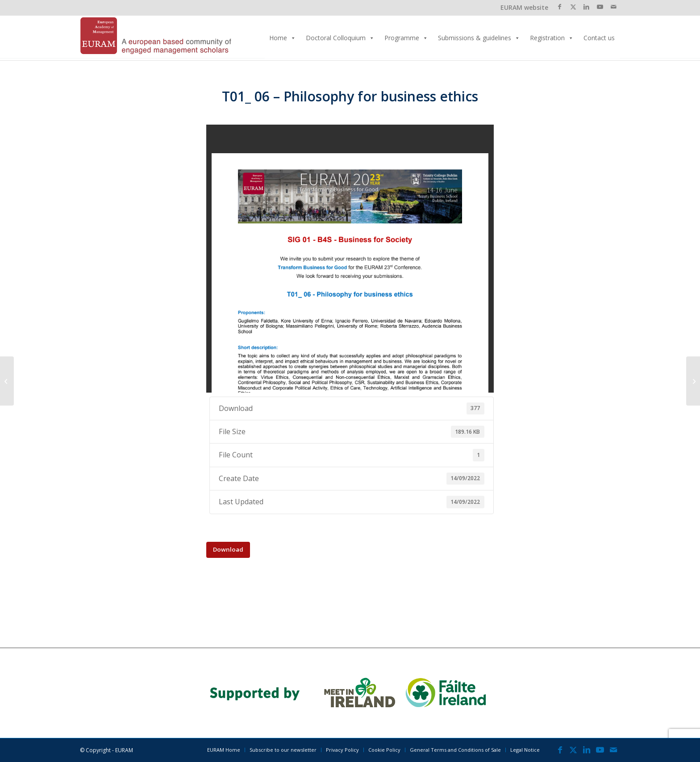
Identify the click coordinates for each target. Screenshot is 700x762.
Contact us (599, 38)
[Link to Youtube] (600, 7)
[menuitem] (224, 750)
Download (228, 549)
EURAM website (524, 7)
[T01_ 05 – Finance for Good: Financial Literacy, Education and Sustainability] (7, 381)
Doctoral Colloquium (340, 38)
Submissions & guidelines (479, 38)
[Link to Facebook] (560, 7)
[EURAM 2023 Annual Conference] (156, 38)
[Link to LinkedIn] (586, 7)
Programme (406, 38)
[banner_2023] (350, 693)
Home (283, 38)
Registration (552, 38)
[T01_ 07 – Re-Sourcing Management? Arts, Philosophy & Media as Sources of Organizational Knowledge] (693, 381)
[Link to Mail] (613, 7)
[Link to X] (573, 7)
